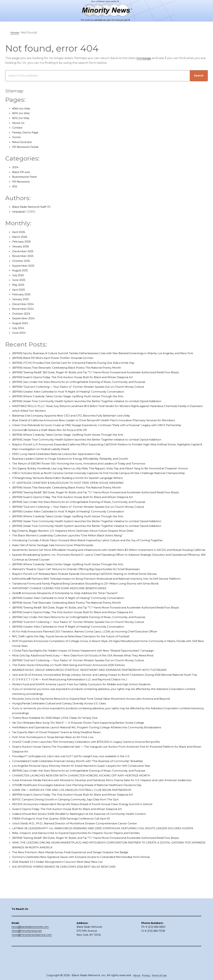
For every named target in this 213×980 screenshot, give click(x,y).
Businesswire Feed (26, 177)
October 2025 (22, 261)
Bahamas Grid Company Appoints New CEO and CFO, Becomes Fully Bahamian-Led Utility (80, 420)
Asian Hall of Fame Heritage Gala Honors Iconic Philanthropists (59, 559)
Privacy (146, 975)
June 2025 (20, 280)
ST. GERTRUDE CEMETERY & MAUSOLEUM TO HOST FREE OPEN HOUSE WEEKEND (74, 497)
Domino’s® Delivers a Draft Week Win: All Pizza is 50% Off (55, 435)
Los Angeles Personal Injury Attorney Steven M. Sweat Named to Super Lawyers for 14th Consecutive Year (91, 794)
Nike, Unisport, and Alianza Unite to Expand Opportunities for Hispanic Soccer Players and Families (86, 871)
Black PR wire (22, 172)
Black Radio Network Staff (32, 207)
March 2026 (21, 237)
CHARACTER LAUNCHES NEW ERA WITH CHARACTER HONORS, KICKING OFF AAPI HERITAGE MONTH (88, 804)
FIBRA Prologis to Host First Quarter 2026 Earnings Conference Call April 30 (68, 852)
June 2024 (20, 333)
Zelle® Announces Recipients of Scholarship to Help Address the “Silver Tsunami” (74, 617)
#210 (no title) (22, 113)
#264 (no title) (23, 108)
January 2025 (22, 299)
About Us (19, 123)
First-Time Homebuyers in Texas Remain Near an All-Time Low (59, 766)
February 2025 (23, 294)
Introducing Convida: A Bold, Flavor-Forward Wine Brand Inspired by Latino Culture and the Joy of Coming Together (99, 555)
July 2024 (19, 328)
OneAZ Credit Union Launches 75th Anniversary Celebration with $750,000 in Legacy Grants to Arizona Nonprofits (97, 771)
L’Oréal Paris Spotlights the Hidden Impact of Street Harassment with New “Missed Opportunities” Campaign (94, 675)
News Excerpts (23, 142)
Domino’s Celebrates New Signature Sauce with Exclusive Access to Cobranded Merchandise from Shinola (92, 895)
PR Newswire (22, 182)
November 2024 (24, 309)
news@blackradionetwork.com (30, 946)
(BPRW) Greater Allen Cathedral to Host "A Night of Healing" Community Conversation (77, 396)
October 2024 (22, 314)
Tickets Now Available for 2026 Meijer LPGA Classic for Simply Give (61, 747)
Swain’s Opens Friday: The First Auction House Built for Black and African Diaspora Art (76, 842)
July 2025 (19, 275)
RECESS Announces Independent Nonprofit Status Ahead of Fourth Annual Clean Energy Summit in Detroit (93, 838)
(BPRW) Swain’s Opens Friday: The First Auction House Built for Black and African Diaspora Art (82, 382)
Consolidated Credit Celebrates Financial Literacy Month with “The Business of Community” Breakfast (89, 790)
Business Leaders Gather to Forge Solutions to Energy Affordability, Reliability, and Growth (79, 463)
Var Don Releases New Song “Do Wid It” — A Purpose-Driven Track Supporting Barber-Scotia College (87, 751)
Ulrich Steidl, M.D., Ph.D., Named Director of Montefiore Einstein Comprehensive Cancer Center (83, 857)
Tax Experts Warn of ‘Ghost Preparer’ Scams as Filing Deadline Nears (64, 761)
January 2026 (22, 246)
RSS (15, 186)
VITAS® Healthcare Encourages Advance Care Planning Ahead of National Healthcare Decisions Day (87, 818)
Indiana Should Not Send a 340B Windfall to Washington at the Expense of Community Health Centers (89, 847)
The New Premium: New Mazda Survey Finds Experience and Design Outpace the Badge (79, 891)
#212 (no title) (22, 118)
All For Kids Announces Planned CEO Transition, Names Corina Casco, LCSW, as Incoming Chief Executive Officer (96, 655)
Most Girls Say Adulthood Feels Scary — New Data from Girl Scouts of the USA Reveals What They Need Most (93, 679)
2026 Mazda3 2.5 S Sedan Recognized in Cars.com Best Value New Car (64, 900)
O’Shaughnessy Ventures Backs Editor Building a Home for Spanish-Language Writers (77, 492)
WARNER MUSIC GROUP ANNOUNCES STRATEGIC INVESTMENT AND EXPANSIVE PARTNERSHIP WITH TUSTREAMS (98, 694)
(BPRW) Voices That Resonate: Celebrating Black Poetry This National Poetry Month (75, 372)
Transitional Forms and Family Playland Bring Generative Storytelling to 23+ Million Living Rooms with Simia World (98, 607)
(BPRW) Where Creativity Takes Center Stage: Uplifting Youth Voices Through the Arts (77, 401)
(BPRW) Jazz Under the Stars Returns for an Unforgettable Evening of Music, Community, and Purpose (89, 387)
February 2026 (23, 241)
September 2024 (25, 318)
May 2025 (19, 285)
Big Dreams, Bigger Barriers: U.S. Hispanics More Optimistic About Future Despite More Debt (82, 545)
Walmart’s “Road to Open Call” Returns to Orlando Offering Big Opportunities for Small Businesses (86, 588)
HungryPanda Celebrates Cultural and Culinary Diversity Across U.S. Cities (67, 732)
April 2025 (20, 290)
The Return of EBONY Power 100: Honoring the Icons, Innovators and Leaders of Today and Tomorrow (89, 468)
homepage (145, 58)
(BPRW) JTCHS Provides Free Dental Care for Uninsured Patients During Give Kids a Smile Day (83, 368)
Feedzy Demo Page (27, 132)
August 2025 (22, 270)
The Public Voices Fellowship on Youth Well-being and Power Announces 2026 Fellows (78, 689)
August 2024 (22, 323)
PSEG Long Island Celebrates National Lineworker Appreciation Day (63, 459)
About (135, 975)
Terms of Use (161, 975)
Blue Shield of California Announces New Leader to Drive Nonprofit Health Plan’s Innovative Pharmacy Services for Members (106, 425)
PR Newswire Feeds (27, 147)
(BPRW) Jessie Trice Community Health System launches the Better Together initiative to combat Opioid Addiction (99, 406)
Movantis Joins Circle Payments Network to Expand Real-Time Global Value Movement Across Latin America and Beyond (103, 727)
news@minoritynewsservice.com (32, 954)
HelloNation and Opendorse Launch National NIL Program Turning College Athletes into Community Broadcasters (99, 756)
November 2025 (24, 256)
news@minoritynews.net (27, 950)
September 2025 (25, 266)
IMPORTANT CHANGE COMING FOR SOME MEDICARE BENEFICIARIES (64, 612)
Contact (18, 127)
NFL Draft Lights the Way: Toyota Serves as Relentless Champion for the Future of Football (80, 660)
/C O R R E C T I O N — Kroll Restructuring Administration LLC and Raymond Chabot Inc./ (78, 708)
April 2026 (20, 232)
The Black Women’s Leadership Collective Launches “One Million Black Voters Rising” (76, 550)
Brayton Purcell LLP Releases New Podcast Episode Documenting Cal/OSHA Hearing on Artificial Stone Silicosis (95, 593)
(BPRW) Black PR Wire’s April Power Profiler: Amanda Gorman (59, 363)
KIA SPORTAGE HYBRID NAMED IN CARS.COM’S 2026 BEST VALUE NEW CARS (69, 905)
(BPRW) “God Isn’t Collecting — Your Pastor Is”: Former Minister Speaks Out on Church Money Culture (88, 392)
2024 (16, 167)
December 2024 (24, 304)
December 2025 (24, 251)
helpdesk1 (20, 212)
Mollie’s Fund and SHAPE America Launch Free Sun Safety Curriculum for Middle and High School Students (93, 713)
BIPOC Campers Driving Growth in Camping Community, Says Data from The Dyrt (73, 833)
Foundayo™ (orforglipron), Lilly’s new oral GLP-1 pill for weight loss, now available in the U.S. (80, 785)
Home (17, 137)
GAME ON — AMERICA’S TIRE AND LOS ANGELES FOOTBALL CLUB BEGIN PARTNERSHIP (78, 823)
